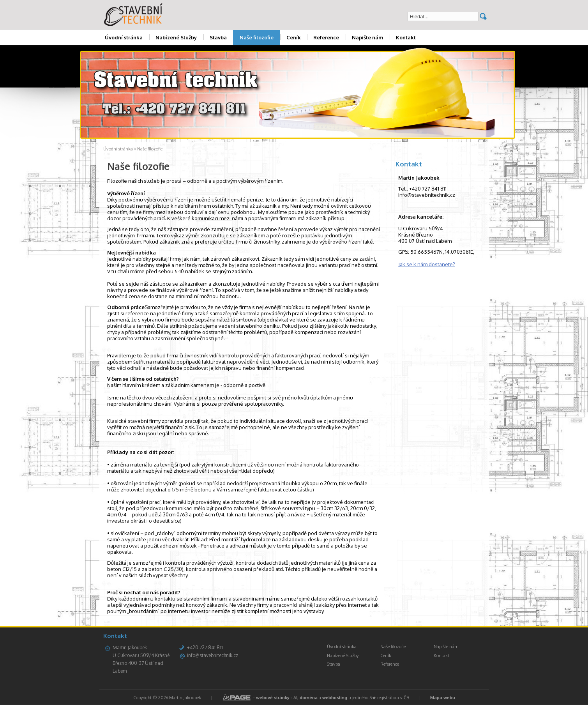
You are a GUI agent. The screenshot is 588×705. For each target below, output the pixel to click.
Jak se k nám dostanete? (427, 264)
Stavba (218, 37)
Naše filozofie (257, 37)
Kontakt (406, 37)
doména (309, 698)
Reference (326, 37)
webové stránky (273, 698)
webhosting (335, 698)
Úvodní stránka (124, 37)
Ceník (294, 37)
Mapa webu (443, 698)
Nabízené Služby (176, 37)
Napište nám (367, 37)
